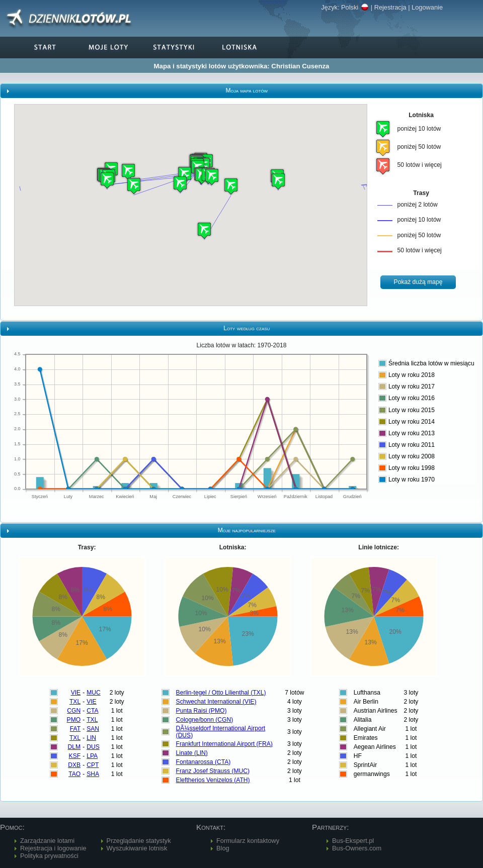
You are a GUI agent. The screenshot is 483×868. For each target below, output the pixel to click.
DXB (74, 765)
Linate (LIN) (192, 753)
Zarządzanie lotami (47, 841)
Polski (355, 7)
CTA (92, 711)
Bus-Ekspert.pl (353, 841)
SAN (93, 729)
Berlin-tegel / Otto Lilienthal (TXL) (221, 693)
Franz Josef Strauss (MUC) (213, 771)
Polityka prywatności (49, 856)
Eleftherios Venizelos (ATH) (213, 780)
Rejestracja (390, 7)
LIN (91, 738)
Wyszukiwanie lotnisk (137, 848)
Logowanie (427, 7)
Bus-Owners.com (357, 848)
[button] (134, 186)
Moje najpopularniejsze (247, 530)
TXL (75, 702)
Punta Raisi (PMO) (202, 711)
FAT (75, 729)
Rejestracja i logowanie (53, 848)
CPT (93, 765)
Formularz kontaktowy (248, 841)
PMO (74, 720)
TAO (74, 774)
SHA (93, 774)
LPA (92, 756)
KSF (75, 756)
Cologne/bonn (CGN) (205, 720)
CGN (74, 711)
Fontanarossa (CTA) (204, 762)
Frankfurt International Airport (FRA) (224, 744)
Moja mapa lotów (247, 90)
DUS (93, 747)
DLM (74, 747)
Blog (223, 848)
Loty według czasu (247, 328)
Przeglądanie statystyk (139, 841)
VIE (76, 693)
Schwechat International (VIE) (216, 702)
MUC (94, 693)
